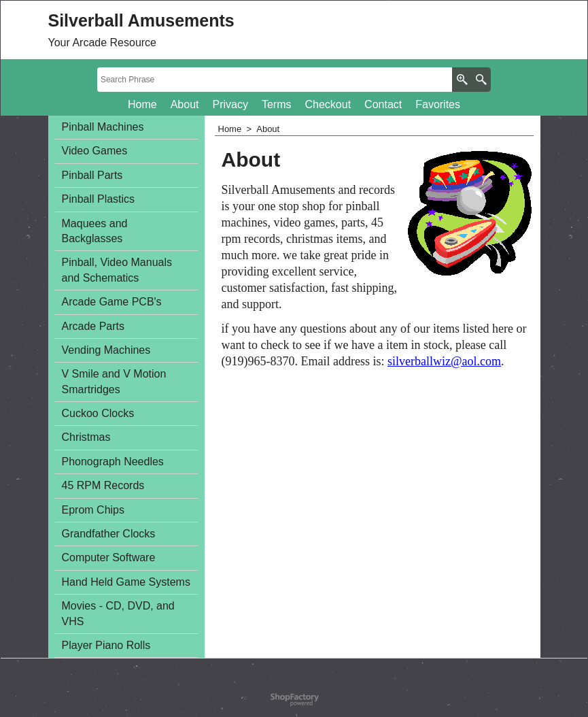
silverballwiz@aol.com (444, 361)
